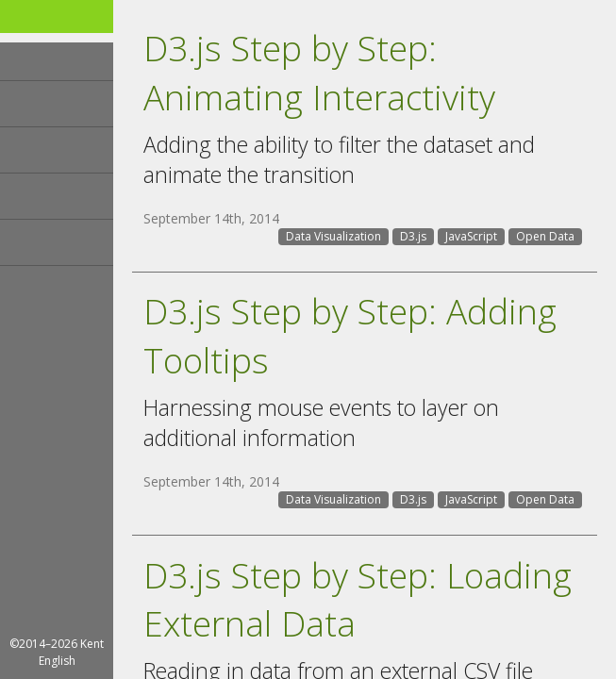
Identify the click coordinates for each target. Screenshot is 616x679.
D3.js (413, 236)
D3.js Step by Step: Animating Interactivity (319, 72)
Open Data (545, 236)
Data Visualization (333, 236)
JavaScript (471, 236)
